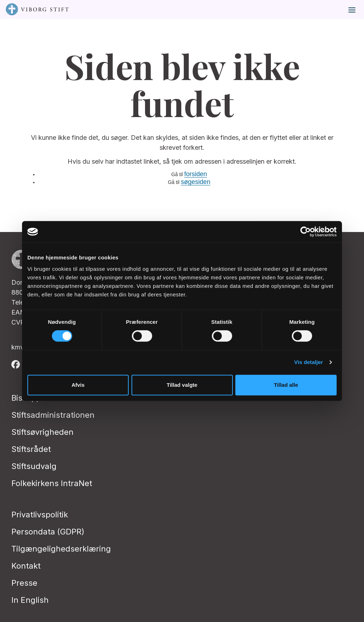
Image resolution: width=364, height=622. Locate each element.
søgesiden (196, 182)
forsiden (196, 174)
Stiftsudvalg (34, 466)
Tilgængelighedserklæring (61, 549)
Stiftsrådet (31, 449)
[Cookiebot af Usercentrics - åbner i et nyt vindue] (306, 232)
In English (30, 600)
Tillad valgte (182, 385)
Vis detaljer (309, 362)
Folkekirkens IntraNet (52, 483)
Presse (24, 583)
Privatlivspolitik (40, 515)
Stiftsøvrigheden (42, 432)
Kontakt (26, 566)
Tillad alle (286, 385)
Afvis (78, 385)
